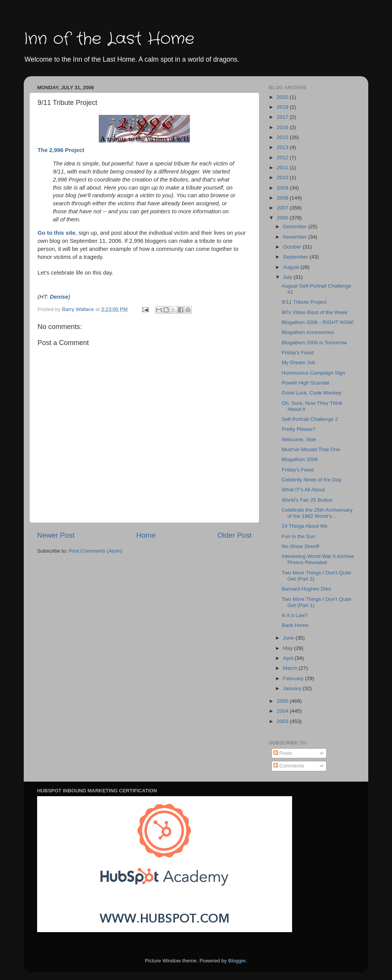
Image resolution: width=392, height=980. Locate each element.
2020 (283, 97)
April (289, 658)
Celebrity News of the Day (312, 480)
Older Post (234, 535)
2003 (283, 721)
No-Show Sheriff (301, 546)
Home (146, 535)
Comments (289, 766)
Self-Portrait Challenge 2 (310, 419)
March (291, 668)
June (289, 638)
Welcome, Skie (299, 439)
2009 (283, 188)
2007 (283, 208)
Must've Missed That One (311, 449)
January (293, 688)
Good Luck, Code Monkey (312, 393)
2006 (283, 218)
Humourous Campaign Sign (314, 373)
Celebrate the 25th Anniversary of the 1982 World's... (317, 513)
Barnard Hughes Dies (306, 589)
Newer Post (56, 535)
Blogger (237, 961)
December (296, 227)
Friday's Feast (298, 353)
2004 (283, 711)
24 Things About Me (305, 526)
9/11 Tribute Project (304, 302)
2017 (283, 117)
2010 (283, 178)
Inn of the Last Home (109, 39)
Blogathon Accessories (308, 332)
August (292, 267)
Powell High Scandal (305, 383)
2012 (283, 158)
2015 (283, 137)
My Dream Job (299, 362)
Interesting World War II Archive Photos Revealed (318, 559)
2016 (283, 127)
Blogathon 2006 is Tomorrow (314, 343)
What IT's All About (303, 490)
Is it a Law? (295, 615)
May (288, 648)
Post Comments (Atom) (96, 551)
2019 (283, 107)
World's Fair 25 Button (307, 500)
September (296, 257)
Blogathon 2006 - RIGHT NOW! (318, 322)
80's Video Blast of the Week (315, 312)
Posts (283, 753)
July (288, 277)
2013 (283, 147)
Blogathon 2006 (300, 459)
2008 (283, 198)
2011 (283, 168)
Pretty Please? (299, 429)
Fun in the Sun (299, 536)
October (293, 247)
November (296, 237)
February (294, 678)
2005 (283, 701)
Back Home (295, 625)
